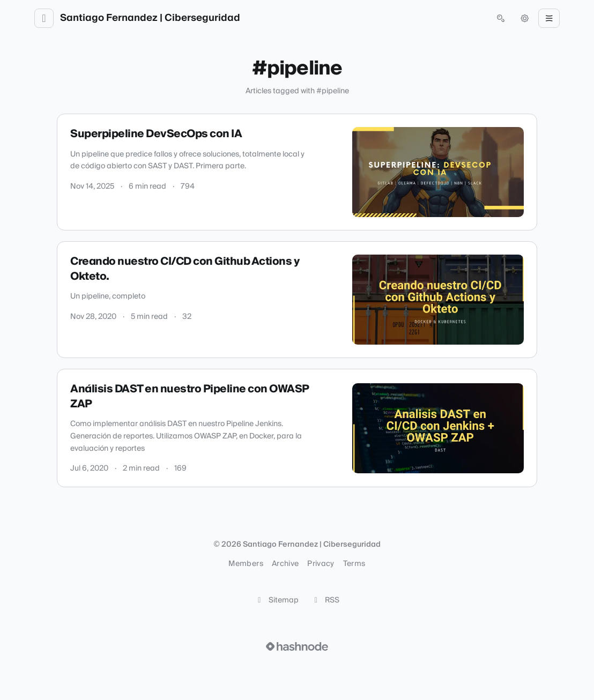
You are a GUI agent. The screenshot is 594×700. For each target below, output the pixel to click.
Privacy (321, 564)
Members (246, 564)
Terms (354, 564)
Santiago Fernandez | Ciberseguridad (150, 18)
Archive (285, 564)
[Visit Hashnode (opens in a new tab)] (297, 646)
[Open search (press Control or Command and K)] (501, 18)
